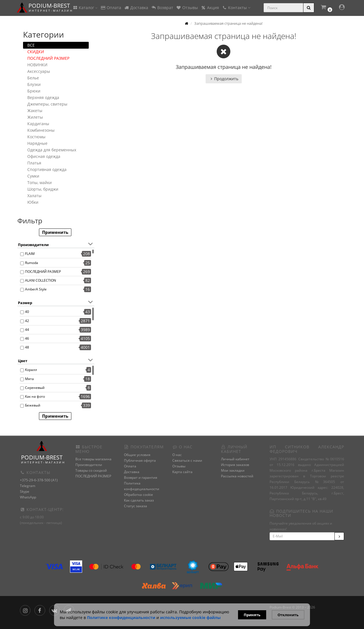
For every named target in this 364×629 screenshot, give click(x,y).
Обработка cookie (138, 495)
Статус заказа (136, 506)
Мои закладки (233, 470)
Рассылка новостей (237, 476)
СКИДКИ (36, 52)
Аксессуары (39, 71)
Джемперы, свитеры (47, 104)
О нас (177, 455)
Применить (55, 232)
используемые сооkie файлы (190, 617)
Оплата (111, 8)
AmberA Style (36, 289)
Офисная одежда (44, 156)
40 (27, 312)
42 (27, 321)
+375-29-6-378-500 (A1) (39, 480)
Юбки (33, 202)
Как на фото (35, 396)
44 (27, 330)
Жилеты (35, 117)
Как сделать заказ (139, 500)
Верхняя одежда (43, 97)
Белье (33, 78)
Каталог (85, 8)
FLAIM (30, 254)
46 (27, 338)
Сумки (33, 176)
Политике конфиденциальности (121, 617)
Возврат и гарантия (141, 478)
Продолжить (224, 79)
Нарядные (37, 143)
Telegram (28, 486)
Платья (34, 163)
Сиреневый (35, 388)
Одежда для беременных (52, 150)
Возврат (162, 8)
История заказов (235, 465)
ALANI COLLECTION (41, 280)
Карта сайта (182, 472)
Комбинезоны (41, 130)
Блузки (34, 84)
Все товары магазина (93, 459)
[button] (326, 8)
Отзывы (187, 8)
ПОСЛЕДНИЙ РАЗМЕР (48, 58)
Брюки (34, 91)
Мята (29, 379)
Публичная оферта (140, 460)
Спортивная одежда (47, 169)
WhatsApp (28, 497)
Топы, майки (40, 182)
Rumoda (32, 263)
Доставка (136, 8)
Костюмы (36, 137)
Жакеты (35, 111)
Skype (25, 491)
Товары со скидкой (91, 470)
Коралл (31, 370)
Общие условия (137, 455)
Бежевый (33, 405)
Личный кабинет (235, 459)
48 (27, 347)
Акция (210, 8)
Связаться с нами (187, 460)
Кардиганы (38, 124)
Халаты (34, 196)
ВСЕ (31, 45)
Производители (89, 465)
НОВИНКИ (37, 65)
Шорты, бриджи (43, 189)
